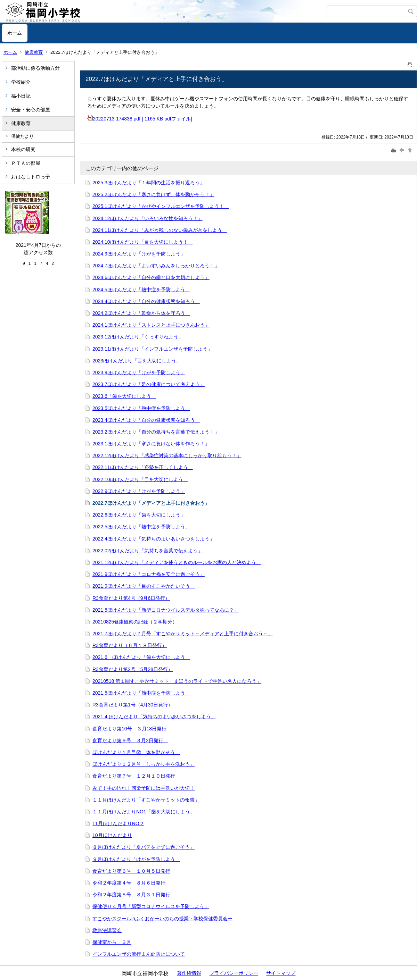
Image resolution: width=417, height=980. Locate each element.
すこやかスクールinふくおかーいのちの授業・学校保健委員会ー (162, 919)
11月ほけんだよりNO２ (118, 823)
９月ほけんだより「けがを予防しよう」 (136, 859)
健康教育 (34, 52)
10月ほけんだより (112, 835)
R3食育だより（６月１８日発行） (130, 645)
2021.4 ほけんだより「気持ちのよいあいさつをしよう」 (154, 717)
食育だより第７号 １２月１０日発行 (134, 776)
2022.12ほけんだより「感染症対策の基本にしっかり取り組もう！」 (167, 455)
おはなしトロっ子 (31, 177)
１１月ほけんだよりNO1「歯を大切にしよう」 (144, 812)
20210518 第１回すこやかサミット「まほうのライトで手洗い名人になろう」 (177, 681)
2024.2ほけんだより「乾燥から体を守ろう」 (141, 313)
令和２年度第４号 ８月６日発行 (129, 883)
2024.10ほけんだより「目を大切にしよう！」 (143, 242)
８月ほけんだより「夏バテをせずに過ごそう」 (144, 847)
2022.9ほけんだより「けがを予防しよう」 (139, 491)
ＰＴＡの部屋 (26, 163)
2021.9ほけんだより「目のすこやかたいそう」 (144, 586)
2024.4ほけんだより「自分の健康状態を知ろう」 (146, 301)
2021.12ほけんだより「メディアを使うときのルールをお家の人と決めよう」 (177, 562)
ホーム (15, 33)
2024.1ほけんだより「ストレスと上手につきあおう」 (151, 325)
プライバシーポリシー (234, 973)
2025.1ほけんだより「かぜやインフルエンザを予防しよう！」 (161, 206)
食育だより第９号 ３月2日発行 (130, 740)
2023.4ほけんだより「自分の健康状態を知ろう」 (146, 420)
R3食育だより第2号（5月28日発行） (133, 669)
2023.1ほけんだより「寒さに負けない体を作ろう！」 (151, 444)
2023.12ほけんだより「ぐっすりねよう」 (138, 337)
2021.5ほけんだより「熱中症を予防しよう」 (141, 693)
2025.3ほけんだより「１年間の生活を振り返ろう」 (149, 183)
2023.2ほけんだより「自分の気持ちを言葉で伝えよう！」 (156, 432)
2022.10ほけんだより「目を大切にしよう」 (140, 479)
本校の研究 (23, 149)
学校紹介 (21, 82)
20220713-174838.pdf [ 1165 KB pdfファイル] (140, 119)
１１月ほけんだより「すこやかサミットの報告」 (146, 800)
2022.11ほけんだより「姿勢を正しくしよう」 (143, 467)
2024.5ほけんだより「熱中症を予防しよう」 (141, 290)
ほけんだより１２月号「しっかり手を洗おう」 (144, 764)
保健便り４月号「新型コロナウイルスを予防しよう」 (151, 906)
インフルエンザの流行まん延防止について (139, 954)
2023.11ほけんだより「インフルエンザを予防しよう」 (152, 349)
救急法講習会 (107, 930)
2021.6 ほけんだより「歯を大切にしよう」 (141, 657)
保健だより (22, 136)
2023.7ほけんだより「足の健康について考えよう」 (149, 384)
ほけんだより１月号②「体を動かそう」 (136, 752)
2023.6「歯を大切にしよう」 (124, 396)
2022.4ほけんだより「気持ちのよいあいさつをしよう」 (153, 539)
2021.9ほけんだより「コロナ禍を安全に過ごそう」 (149, 574)
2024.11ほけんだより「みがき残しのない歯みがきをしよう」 (160, 230)
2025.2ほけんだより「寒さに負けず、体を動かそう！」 (153, 194)
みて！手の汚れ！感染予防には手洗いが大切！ (144, 788)
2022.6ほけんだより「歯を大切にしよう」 (139, 515)
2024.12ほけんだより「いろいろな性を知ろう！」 (148, 218)
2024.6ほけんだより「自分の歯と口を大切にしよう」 (151, 277)
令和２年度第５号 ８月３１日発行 (131, 895)
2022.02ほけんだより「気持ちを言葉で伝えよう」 (148, 551)
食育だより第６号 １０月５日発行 (131, 871)
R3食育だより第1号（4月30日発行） (133, 705)
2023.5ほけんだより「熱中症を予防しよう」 (141, 408)
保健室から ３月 (112, 942)
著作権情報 (189, 973)
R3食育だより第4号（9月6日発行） (131, 598)
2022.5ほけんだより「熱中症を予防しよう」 (141, 527)
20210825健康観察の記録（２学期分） (135, 622)
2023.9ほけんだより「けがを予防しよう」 (139, 372)
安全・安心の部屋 (31, 110)
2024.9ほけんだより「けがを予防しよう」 (139, 254)
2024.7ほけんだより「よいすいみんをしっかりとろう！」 (156, 266)
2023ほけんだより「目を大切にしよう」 (137, 361)
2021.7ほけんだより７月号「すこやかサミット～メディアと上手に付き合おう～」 (183, 634)
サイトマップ (281, 973)
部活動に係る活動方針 (35, 68)
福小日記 (21, 96)
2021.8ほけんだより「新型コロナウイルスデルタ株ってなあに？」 (166, 610)
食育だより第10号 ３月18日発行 (129, 729)
